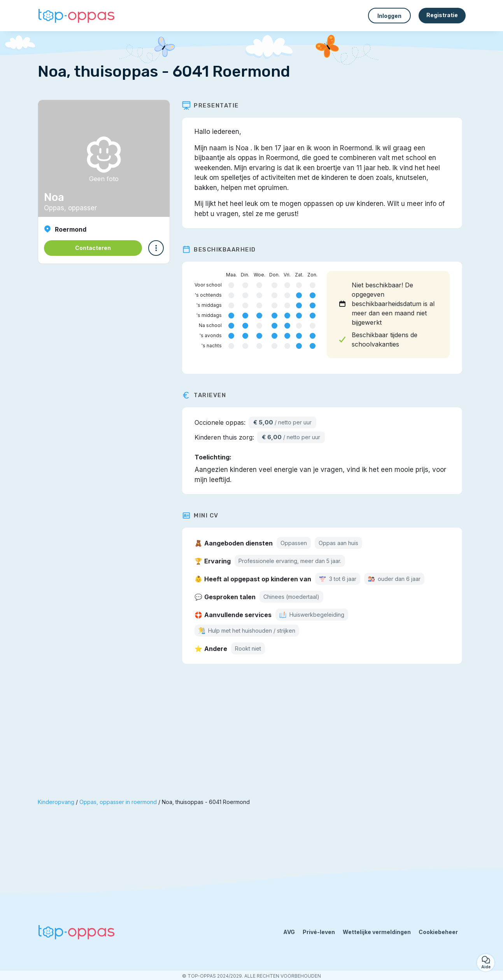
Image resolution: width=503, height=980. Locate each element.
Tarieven (208, 395)
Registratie (442, 15)
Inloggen (389, 16)
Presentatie (214, 106)
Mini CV (204, 516)
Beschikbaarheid (223, 250)
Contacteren (93, 248)
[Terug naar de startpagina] (77, 16)
